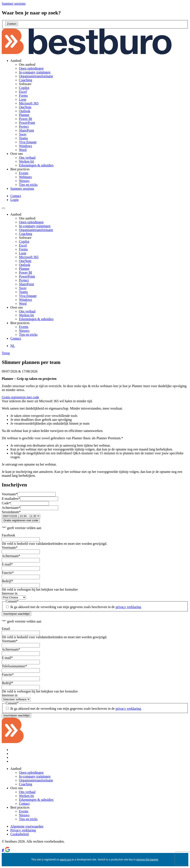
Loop (23, 99)
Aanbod (16, 61)
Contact (16, 196)
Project (24, 127)
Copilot (24, 88)
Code (6, 503)
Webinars (25, 177)
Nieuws (24, 181)
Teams (23, 138)
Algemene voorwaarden (27, 826)
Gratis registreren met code (20, 397)
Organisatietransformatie (36, 76)
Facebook (8, 535)
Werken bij (26, 161)
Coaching (25, 80)
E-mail (7, 564)
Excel (23, 92)
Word (23, 150)
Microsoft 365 (29, 103)
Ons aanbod (27, 64)
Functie (8, 573)
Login (14, 200)
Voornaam (10, 494)
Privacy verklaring (23, 830)
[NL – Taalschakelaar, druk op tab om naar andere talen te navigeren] (13, 346)
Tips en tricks (28, 185)
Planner (24, 115)
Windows (25, 146)
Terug (6, 353)
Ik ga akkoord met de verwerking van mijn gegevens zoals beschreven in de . (76, 607)
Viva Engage (28, 142)
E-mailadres (11, 499)
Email (6, 629)
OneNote (25, 107)
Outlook (25, 111)
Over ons (17, 154)
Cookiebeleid (19, 834)
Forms (23, 95)
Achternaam (11, 508)
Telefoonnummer (14, 666)
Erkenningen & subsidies (36, 165)
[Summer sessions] (14, 4)
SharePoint (26, 130)
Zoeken (12, 24)
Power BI (25, 119)
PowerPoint (27, 123)
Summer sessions (22, 189)
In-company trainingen (35, 72)
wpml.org (65, 860)
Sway (23, 134)
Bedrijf (7, 581)
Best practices (20, 169)
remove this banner (147, 860)
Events (24, 173)
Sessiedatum (11, 512)
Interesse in (10, 593)
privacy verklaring (128, 607)
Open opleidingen (31, 68)
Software (25, 84)
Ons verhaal (27, 158)
